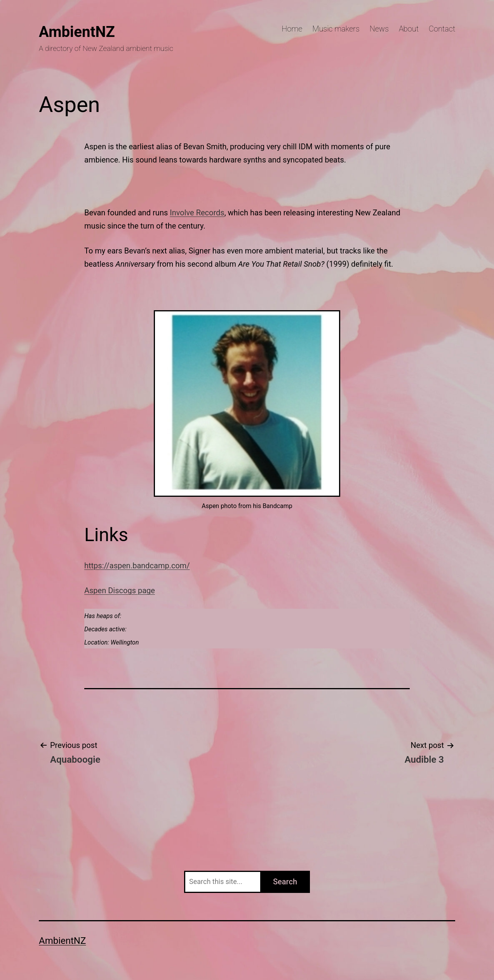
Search (285, 882)
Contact (442, 29)
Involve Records (197, 213)
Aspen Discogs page (120, 590)
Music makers (336, 29)
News (379, 29)
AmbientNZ (77, 32)
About (409, 29)
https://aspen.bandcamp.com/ (137, 566)
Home (292, 29)
